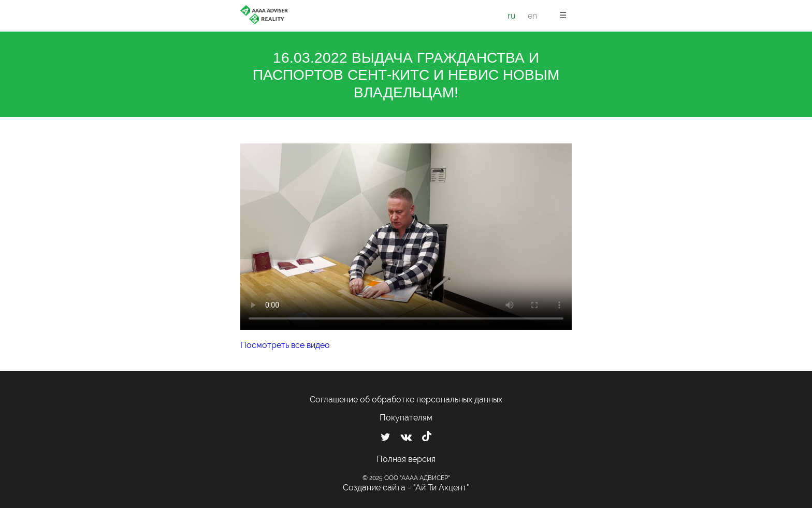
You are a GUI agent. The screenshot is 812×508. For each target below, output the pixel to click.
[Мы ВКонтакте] (406, 437)
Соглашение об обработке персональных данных (406, 400)
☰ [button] (563, 15)
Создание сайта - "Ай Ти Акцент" (406, 488)
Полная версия (406, 459)
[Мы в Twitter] (386, 437)
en (532, 16)
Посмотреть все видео (285, 345)
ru (512, 16)
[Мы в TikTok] (427, 438)
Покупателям (406, 418)
